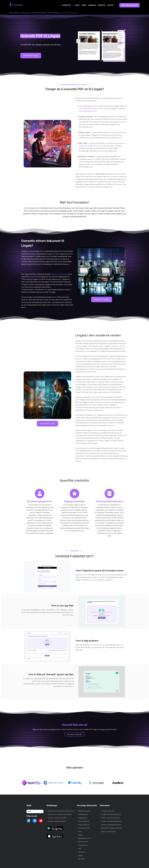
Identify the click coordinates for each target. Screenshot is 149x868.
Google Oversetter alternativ (111, 814)
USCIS (80, 855)
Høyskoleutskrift (84, 838)
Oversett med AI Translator (57, 821)
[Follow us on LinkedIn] (29, 821)
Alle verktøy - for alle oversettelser (34, 13)
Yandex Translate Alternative (111, 821)
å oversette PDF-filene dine (89, 109)
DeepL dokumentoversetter (111, 818)
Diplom (81, 835)
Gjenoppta (82, 852)
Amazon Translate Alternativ (111, 825)
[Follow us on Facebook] (35, 821)
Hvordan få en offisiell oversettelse (60, 814)
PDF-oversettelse (114, 133)
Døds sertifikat (84, 825)
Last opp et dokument (75, 734)
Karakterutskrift (84, 828)
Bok (80, 849)
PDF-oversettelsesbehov (88, 111)
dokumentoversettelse (59, 274)
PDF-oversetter (53, 13)
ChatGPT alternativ (108, 811)
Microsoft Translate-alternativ (112, 828)
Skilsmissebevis (84, 821)
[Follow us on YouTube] (41, 821)
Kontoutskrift (83, 842)
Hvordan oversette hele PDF (57, 818)
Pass (80, 831)
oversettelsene (114, 177)
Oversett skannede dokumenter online (61, 811)
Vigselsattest (83, 818)
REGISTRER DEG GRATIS (129, 5)
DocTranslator (15, 13)
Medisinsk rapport (85, 811)
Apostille (81, 859)
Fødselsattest (83, 814)
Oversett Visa (83, 845)
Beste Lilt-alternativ (108, 831)
